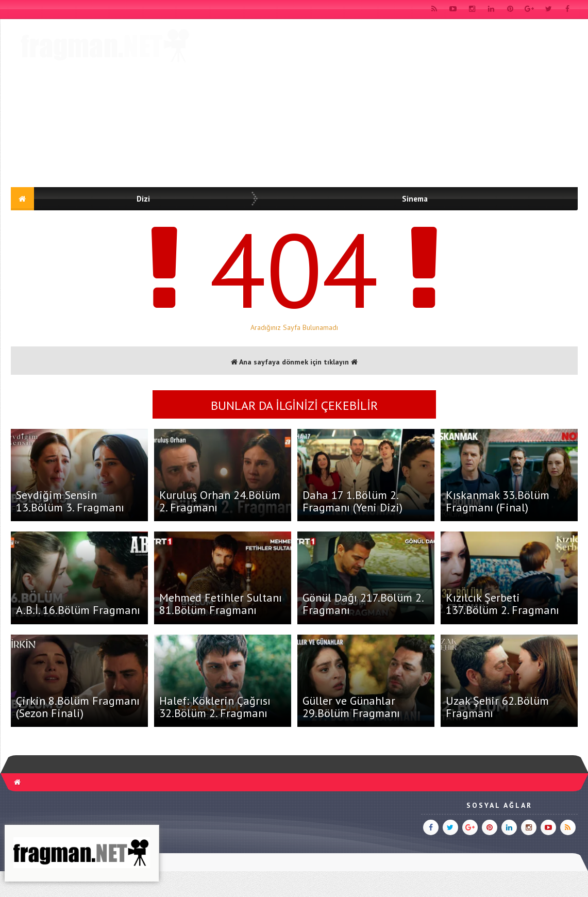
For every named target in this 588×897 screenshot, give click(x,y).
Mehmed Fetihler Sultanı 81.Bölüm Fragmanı (221, 604)
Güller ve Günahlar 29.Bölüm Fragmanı (351, 707)
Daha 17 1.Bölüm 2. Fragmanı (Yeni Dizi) (352, 501)
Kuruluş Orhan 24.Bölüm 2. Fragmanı (220, 501)
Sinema (415, 199)
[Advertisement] (97, 105)
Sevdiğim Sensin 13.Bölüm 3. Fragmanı (70, 501)
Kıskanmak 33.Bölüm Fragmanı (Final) (498, 501)
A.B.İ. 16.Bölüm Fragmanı (78, 610)
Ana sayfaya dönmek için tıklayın (294, 362)
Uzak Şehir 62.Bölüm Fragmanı (497, 707)
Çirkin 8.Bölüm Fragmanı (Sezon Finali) (78, 707)
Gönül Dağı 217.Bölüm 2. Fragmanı (363, 604)
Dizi (143, 199)
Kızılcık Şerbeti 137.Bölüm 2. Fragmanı (502, 604)
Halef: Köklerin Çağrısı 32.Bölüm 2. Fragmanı (215, 707)
